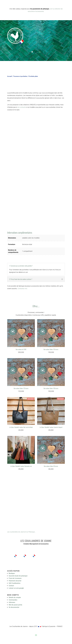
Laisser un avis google (16, 588)
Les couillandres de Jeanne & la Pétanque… (21, 532)
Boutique (12, 573)
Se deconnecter (14, 607)
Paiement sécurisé (15, 581)
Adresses (12, 602)
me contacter (22, 107)
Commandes (13, 600)
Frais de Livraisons (15, 578)
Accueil (10, 76)
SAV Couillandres (15, 583)
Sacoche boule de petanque (18, 576)
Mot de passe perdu (15, 605)
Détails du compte (15, 597)
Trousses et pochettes (20, 76)
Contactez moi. (23, 289)
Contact (11, 586)
